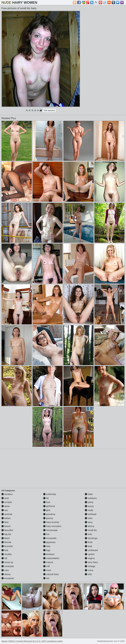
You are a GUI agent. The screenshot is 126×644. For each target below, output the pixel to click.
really (89, 510)
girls (47, 510)
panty (89, 502)
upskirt (90, 554)
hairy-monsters (52, 526)
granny (48, 518)
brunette (7, 546)
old (46, 578)
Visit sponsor (49, 110)
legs (47, 550)
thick (89, 542)
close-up (7, 562)
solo (88, 534)
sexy (89, 522)
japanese (49, 542)
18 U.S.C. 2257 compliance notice (48, 641)
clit (4, 558)
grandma (49, 514)
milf (46, 566)
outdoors (91, 498)
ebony (6, 574)
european (8, 578)
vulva (89, 570)
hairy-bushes (51, 522)
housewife (50, 538)
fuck (47, 502)
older (89, 494)
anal (5, 498)
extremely (50, 494)
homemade (50, 530)
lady (47, 546)
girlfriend (49, 506)
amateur (7, 494)
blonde (6, 542)
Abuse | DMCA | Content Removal (17, 641)
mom (47, 570)
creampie (8, 566)
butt (5, 550)
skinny (90, 526)
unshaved (91, 550)
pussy (89, 506)
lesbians (49, 554)
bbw (5, 522)
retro (89, 518)
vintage (90, 566)
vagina (90, 558)
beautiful (7, 530)
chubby (7, 554)
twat (88, 546)
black (6, 538)
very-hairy (91, 562)
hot (46, 534)
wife (88, 574)
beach (6, 526)
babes (6, 518)
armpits (7, 502)
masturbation (51, 558)
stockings (91, 538)
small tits (91, 530)
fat (46, 498)
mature (48, 562)
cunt (5, 570)
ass (5, 510)
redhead (90, 514)
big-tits (6, 534)
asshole (7, 514)
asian (6, 506)
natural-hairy (51, 574)
